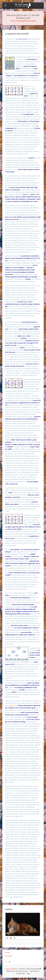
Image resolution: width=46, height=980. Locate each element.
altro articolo (13, 705)
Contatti (8, 956)
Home (7, 953)
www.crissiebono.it (12, 969)
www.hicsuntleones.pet (23, 21)
